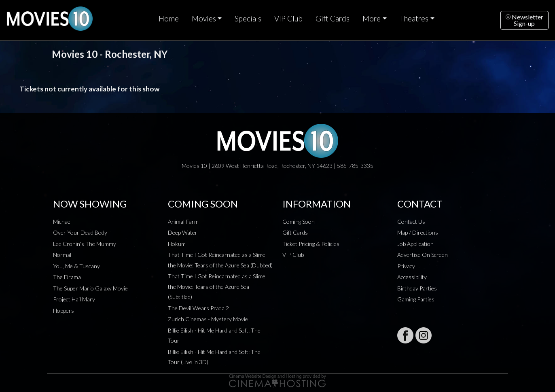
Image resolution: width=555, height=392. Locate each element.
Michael (62, 221)
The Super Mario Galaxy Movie (90, 288)
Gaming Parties (416, 299)
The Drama (67, 277)
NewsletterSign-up (524, 20)
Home (169, 19)
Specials (248, 19)
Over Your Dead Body (80, 232)
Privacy (406, 266)
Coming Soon (299, 221)
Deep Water (183, 232)
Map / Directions (418, 232)
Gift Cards (333, 19)
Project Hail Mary (74, 299)
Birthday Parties (417, 288)
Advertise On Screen (423, 255)
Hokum (177, 244)
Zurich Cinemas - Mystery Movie (208, 319)
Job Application (415, 244)
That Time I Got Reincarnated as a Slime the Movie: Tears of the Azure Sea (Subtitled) (217, 286)
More (372, 19)
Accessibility (412, 277)
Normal (62, 255)
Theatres (414, 19)
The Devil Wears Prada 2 (198, 308)
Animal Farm (183, 221)
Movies (204, 19)
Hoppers (64, 310)
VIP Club (288, 19)
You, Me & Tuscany (76, 266)
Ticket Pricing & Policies (311, 244)
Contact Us (411, 221)
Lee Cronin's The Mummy (85, 244)
